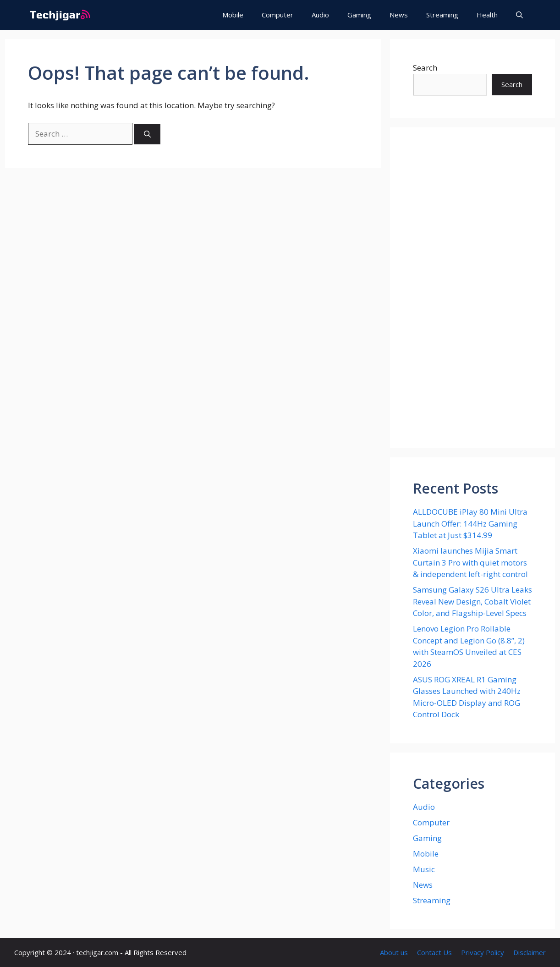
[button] (519, 15)
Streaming (442, 15)
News (399, 15)
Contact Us (434, 952)
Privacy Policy (483, 952)
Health (487, 15)
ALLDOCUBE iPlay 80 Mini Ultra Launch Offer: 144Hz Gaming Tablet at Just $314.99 (470, 523)
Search (425, 68)
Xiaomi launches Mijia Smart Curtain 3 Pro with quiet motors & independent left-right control (470, 562)
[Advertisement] (472, 288)
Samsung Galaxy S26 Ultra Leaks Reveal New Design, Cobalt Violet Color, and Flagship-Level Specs (472, 601)
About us (394, 952)
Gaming (359, 15)
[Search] (147, 134)
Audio (320, 15)
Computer (277, 15)
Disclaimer (530, 952)
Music (424, 869)
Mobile (233, 15)
